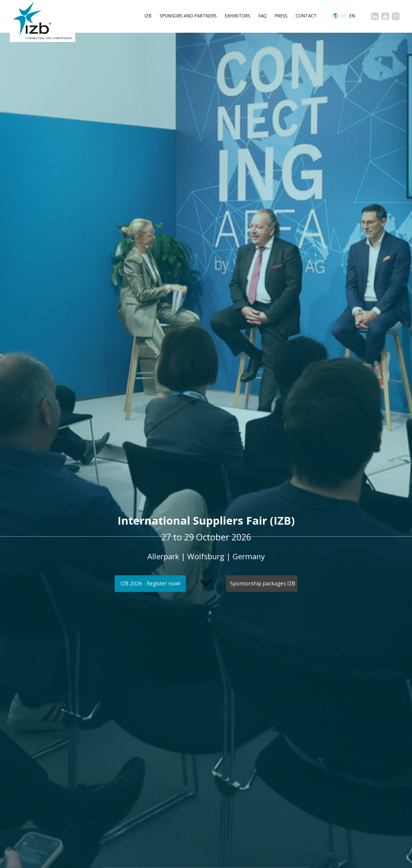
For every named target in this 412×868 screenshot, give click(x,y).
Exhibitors (237, 16)
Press (281, 16)
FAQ (262, 16)
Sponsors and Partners (188, 16)
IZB (148, 16)
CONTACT (306, 16)
